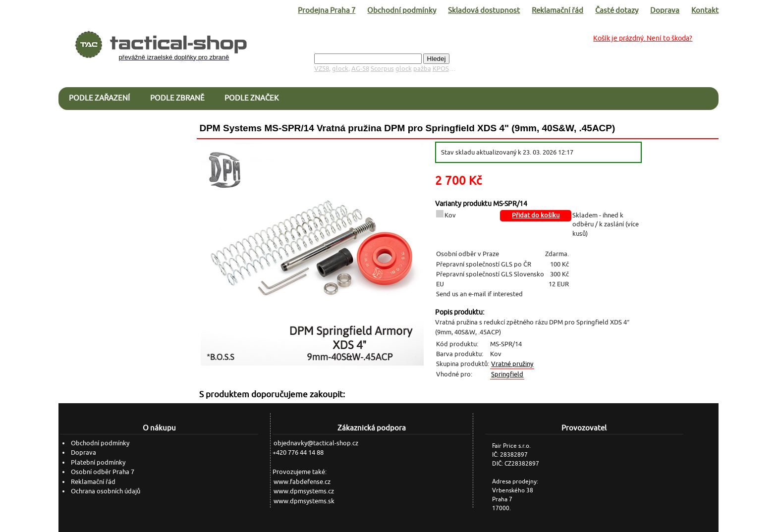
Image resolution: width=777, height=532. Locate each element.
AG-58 (360, 69)
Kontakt (705, 10)
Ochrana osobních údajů (106, 491)
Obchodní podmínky (402, 10)
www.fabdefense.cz (302, 482)
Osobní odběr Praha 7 (103, 472)
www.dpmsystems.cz (304, 491)
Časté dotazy (617, 10)
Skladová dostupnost (484, 10)
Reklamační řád (557, 10)
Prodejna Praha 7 (327, 10)
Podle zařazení (99, 98)
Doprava (665, 10)
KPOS (441, 69)
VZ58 (322, 69)
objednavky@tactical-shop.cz (316, 443)
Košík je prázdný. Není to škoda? (643, 38)
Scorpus (382, 69)
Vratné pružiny (512, 364)
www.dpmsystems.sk (304, 501)
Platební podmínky (98, 462)
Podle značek (251, 98)
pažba (422, 69)
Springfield (507, 374)
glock (340, 69)
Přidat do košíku (536, 215)
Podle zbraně (177, 98)
